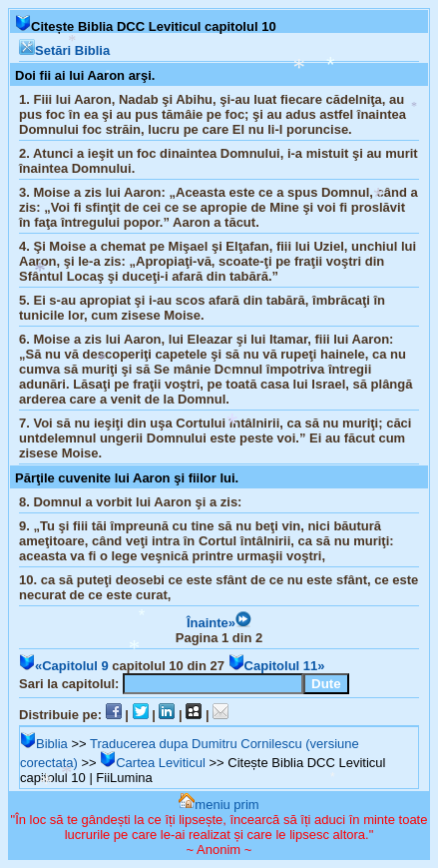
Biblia (44, 744)
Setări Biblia (64, 50)
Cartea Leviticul (153, 763)
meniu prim (219, 805)
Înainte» (219, 623)
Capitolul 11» (277, 666)
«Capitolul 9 (64, 666)
